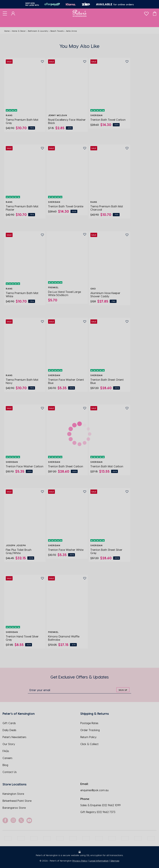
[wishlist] (146, 13)
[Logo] (80, 13)
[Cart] (155, 13)
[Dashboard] (13, 13)
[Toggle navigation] (5, 13)
